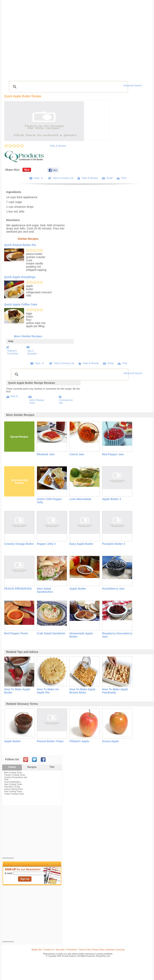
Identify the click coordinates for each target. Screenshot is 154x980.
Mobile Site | (37, 950)
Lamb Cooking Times (14, 789)
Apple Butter (78, 589)
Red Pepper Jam (113, 454)
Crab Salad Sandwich (51, 633)
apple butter (13, 741)
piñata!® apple (79, 741)
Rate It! (14, 396)
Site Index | (61, 950)
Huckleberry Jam (113, 589)
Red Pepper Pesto (16, 633)
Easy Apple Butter (81, 544)
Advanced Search (133, 86)
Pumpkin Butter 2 (114, 544)
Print (124, 178)
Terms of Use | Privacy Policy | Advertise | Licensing (102, 950)
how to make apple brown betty (82, 691)
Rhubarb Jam (46, 454)
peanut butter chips (50, 741)
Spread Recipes (19, 437)
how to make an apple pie (48, 691)
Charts (12, 767)
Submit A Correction (13, 352)
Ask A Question (32, 352)
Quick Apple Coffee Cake (21, 304)
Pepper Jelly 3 (46, 544)
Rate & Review (58, 146)
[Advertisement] (32, 832)
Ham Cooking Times (13, 784)
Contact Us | (49, 950)
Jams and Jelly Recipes (19, 482)
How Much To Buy (12, 787)
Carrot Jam (77, 454)
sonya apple (110, 741)
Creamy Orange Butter (19, 544)
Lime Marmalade (80, 499)
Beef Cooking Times (13, 773)
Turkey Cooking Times (14, 794)
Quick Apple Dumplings (20, 277)
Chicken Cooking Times (15, 775)
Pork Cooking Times (13, 791)
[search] (68, 87)
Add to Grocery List (63, 178)
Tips (52, 767)
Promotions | (72, 950)
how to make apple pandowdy (115, 691)
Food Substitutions (12, 782)
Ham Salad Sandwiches (45, 590)
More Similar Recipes (28, 336)
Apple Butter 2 (112, 499)
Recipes (32, 767)
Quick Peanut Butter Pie (20, 245)
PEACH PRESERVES (18, 589)
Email (110, 178)
